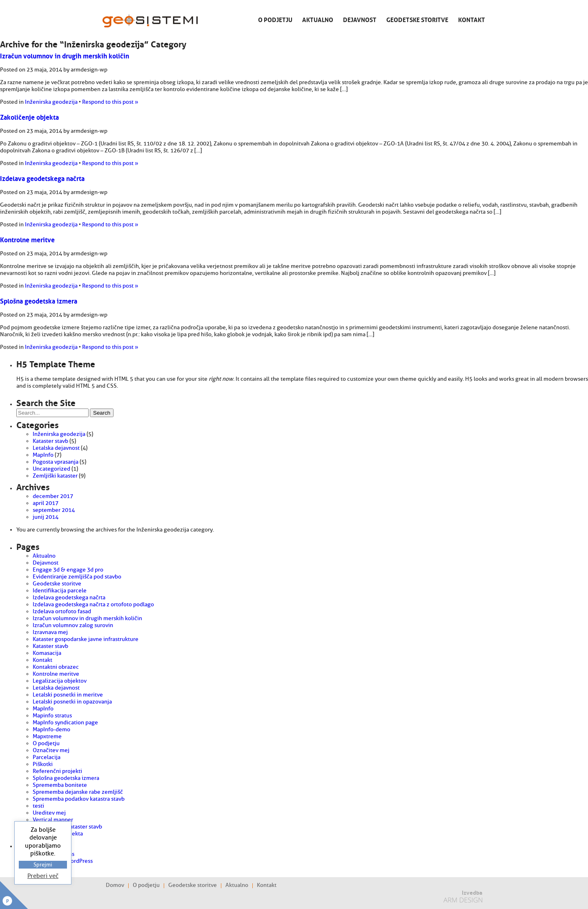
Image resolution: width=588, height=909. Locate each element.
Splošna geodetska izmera (39, 300)
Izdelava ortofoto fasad (62, 611)
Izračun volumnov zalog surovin (73, 625)
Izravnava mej (50, 632)
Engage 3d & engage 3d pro (68, 570)
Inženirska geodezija (51, 102)
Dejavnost (360, 19)
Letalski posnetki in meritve (68, 695)
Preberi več (43, 876)
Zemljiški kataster (55, 476)
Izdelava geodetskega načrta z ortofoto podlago (93, 604)
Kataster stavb (50, 441)
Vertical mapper (53, 820)
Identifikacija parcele (60, 591)
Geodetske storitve (417, 19)
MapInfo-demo (51, 729)
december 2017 (53, 496)
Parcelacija (47, 757)
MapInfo (43, 455)
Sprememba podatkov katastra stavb (79, 799)
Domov (115, 885)
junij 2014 (46, 517)
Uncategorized (51, 469)
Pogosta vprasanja (56, 462)
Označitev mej (51, 750)
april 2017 (46, 503)
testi (38, 806)
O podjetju (275, 19)
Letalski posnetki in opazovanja (72, 702)
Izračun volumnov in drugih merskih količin (65, 55)
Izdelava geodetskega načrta (42, 178)
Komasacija (47, 653)
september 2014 (54, 510)
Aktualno (318, 19)
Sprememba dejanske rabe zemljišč (78, 792)
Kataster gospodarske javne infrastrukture (86, 639)
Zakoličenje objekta (29, 116)
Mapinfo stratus (52, 716)
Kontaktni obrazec (56, 667)
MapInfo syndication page (65, 723)
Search (102, 413)
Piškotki (43, 764)
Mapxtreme (47, 736)
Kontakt (472, 19)
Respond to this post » (110, 102)
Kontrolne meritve (27, 239)
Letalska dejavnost (56, 448)
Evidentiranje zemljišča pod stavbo (77, 577)
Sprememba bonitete (60, 785)
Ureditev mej (49, 813)
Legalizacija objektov (60, 681)
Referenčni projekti (57, 771)
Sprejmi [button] (43, 865)
